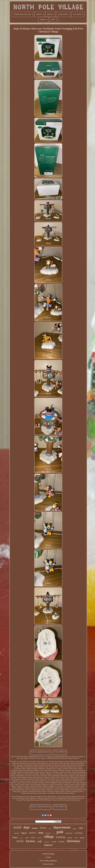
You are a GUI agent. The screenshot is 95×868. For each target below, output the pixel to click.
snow (76, 838)
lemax (15, 837)
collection (47, 842)
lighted (24, 833)
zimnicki (17, 833)
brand (82, 838)
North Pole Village (48, 854)
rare (81, 828)
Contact (48, 857)
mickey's (40, 838)
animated (69, 833)
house (43, 828)
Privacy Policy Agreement (48, 861)
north (17, 827)
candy (54, 842)
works (27, 838)
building (61, 837)
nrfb (40, 841)
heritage (48, 833)
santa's (32, 833)
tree (54, 834)
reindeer (75, 829)
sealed (35, 828)
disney (21, 838)
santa (33, 837)
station (70, 838)
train (50, 828)
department (62, 827)
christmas (73, 841)
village (49, 837)
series (20, 841)
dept (26, 827)
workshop (78, 833)
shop (41, 833)
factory (31, 841)
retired (61, 842)
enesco (48, 845)
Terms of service (48, 864)
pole (60, 832)
